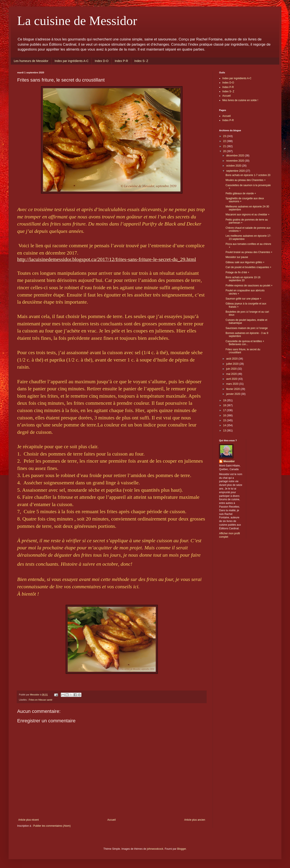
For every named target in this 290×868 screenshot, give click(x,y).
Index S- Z (141, 61)
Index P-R (121, 61)
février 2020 (233, 389)
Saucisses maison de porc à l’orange (247, 328)
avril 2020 (232, 379)
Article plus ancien (195, 820)
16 (225, 415)
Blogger (182, 849)
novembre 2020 (236, 161)
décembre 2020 (236, 156)
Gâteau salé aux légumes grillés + (245, 262)
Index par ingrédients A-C (72, 61)
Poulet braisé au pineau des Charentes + (249, 252)
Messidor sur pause (237, 257)
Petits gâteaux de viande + (241, 193)
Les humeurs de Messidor (31, 61)
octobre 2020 (234, 166)
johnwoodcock (155, 849)
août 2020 (232, 359)
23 (225, 136)
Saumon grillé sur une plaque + (243, 299)
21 (225, 146)
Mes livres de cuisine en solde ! (240, 100)
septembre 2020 (236, 171)
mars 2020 (233, 384)
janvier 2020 (234, 394)
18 (225, 405)
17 (225, 410)
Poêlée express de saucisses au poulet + (249, 286)
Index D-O (102, 61)
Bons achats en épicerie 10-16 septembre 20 (243, 279)
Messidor (229, 461)
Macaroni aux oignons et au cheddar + (247, 215)
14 (225, 425)
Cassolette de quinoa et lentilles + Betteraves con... (245, 343)
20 (225, 151)
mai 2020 (232, 374)
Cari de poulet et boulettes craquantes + (248, 267)
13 (225, 431)
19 (225, 400)
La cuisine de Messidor (77, 21)
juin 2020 (232, 369)
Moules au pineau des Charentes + (246, 180)
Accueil (112, 820)
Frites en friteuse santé (41, 700)
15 (225, 420)
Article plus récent (28, 820)
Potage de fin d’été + (237, 272)
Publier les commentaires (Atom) (52, 826)
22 (225, 141)
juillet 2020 (233, 364)
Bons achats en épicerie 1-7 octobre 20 (248, 175)
